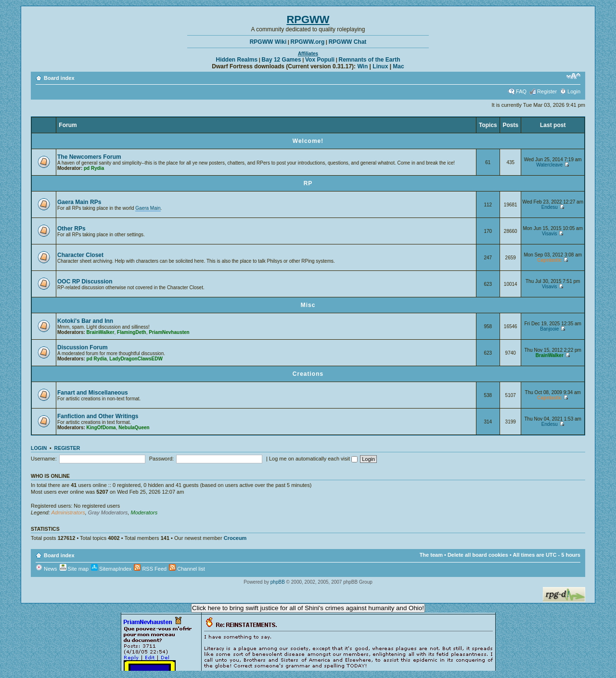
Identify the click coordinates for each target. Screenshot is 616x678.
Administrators (68, 512)
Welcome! (308, 141)
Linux (380, 66)
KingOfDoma (101, 428)
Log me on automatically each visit (313, 459)
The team (431, 555)
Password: (161, 459)
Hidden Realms (237, 60)
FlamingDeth (132, 332)
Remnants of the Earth (369, 60)
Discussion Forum (83, 347)
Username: (44, 459)
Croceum (235, 538)
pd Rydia (94, 168)
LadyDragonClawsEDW (136, 359)
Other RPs (71, 229)
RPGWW (308, 19)
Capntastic (549, 260)
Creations (308, 374)
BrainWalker (101, 332)
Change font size (573, 76)
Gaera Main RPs (79, 202)
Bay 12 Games (282, 60)
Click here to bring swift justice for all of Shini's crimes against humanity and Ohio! (308, 608)
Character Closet (80, 255)
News (46, 569)
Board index (59, 78)
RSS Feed (150, 569)
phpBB (278, 582)
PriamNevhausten (169, 332)
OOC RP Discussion (85, 281)
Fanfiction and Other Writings (98, 416)
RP (308, 183)
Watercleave (549, 165)
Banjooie (549, 329)
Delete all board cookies (478, 555)
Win (362, 66)
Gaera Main (148, 208)
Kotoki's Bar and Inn (85, 321)
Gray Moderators (108, 512)
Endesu (550, 207)
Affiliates (308, 54)
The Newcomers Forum (89, 157)
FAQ (521, 91)
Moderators (144, 512)
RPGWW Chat (348, 42)
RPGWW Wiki (268, 42)
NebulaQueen (134, 428)
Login (574, 91)
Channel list (187, 569)
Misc (308, 305)
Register (547, 91)
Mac (398, 66)
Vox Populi (320, 60)
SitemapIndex (111, 569)
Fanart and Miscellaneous (93, 393)
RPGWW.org (308, 42)
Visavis (550, 234)
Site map (74, 569)
